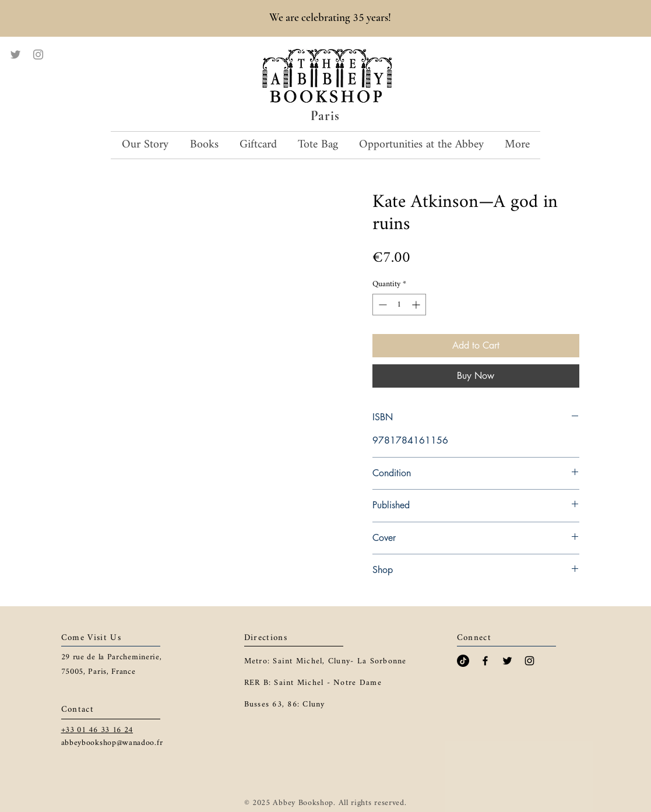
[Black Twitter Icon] (507, 661)
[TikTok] (463, 661)
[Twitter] (15, 55)
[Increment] (417, 305)
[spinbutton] (399, 305)
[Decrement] (381, 305)
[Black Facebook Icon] (485, 661)
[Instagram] (38, 55)
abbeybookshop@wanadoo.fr (112, 743)
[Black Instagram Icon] (529, 661)
